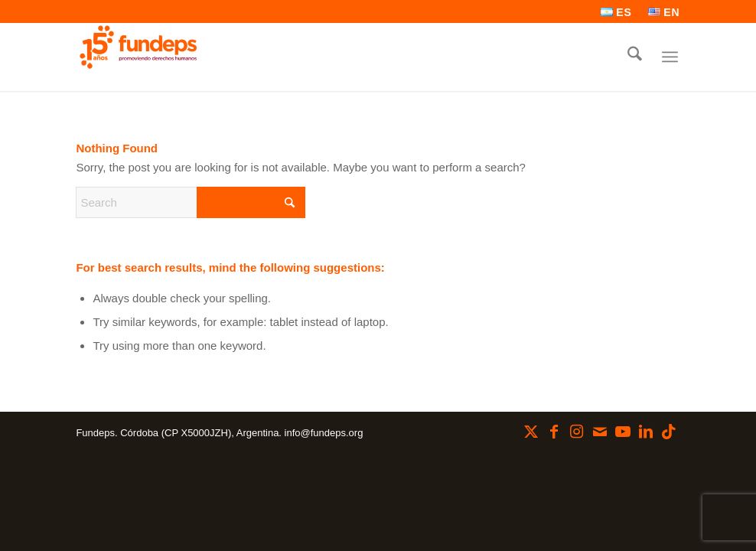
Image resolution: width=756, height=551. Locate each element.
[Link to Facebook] (554, 432)
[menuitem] (617, 12)
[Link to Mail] (600, 432)
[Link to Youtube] (623, 432)
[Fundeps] (138, 47)
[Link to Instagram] (577, 432)
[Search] (635, 57)
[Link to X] (531, 432)
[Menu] (670, 57)
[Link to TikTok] (669, 432)
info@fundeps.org (324, 433)
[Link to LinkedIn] (646, 432)
